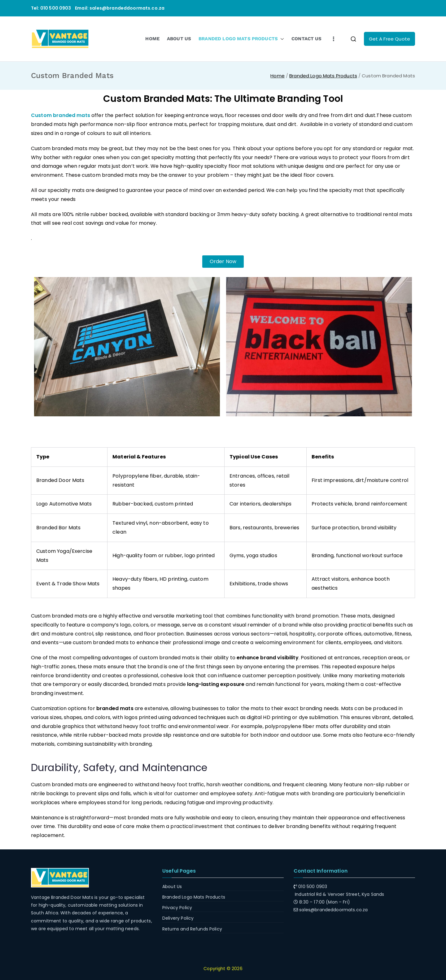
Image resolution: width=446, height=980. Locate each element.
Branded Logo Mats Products (194, 897)
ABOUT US (179, 39)
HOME (152, 39)
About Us (172, 887)
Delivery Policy (178, 918)
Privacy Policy (177, 908)
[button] (281, 39)
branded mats (115, 708)
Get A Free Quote (389, 39)
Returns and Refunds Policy (192, 929)
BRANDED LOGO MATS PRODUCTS (241, 39)
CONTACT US (307, 39)
